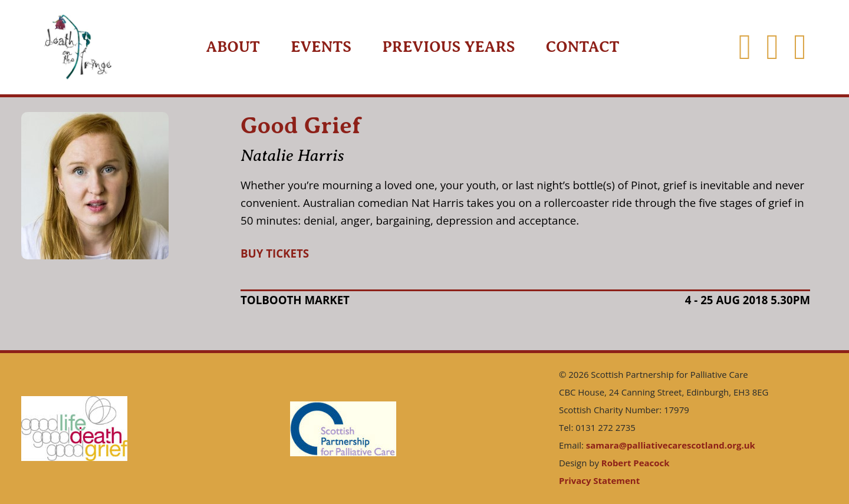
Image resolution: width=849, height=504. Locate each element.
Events (321, 47)
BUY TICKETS (275, 253)
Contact (583, 47)
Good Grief (301, 125)
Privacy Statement (599, 480)
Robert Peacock (636, 463)
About (233, 47)
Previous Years (448, 47)
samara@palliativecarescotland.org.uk (671, 445)
